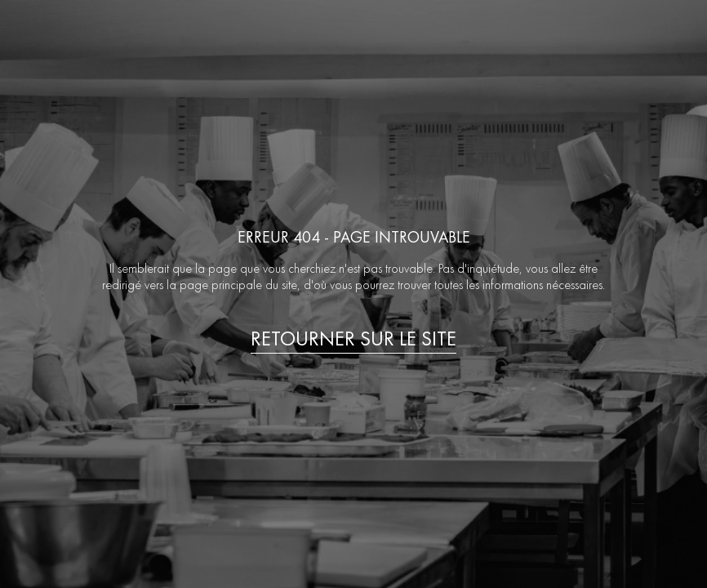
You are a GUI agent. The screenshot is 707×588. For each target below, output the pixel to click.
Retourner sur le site (353, 339)
